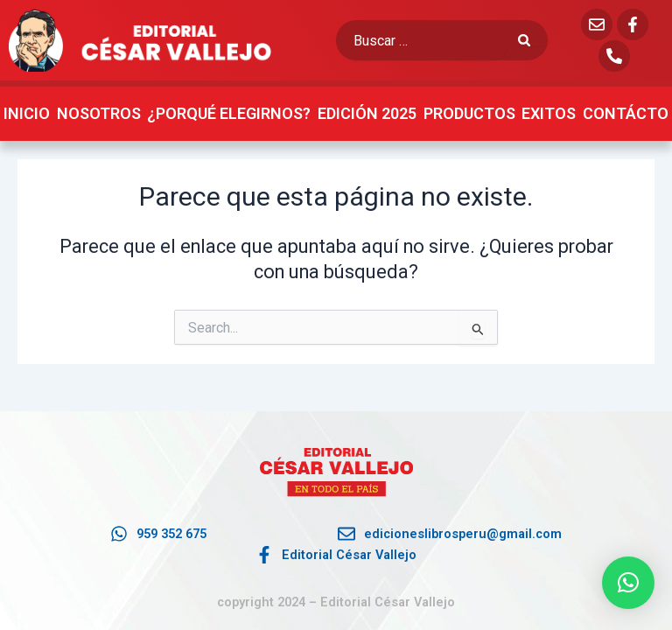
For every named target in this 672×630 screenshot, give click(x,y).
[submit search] (533, 41)
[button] (628, 583)
